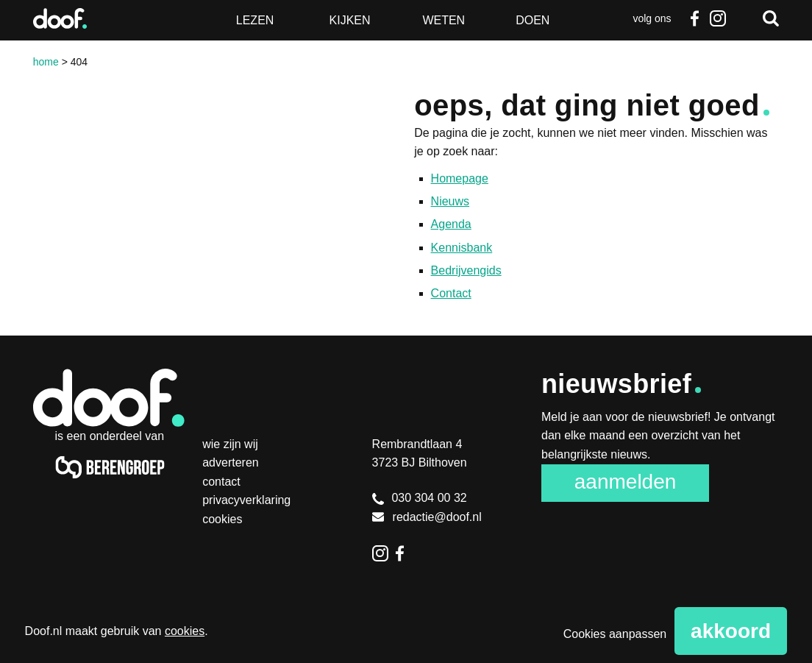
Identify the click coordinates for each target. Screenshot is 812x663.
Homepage (460, 178)
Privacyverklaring (246, 500)
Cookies (222, 519)
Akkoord (731, 631)
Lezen (255, 20)
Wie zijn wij (230, 444)
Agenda (451, 224)
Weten (444, 20)
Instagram (718, 18)
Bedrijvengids (466, 270)
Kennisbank (462, 248)
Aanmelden (626, 482)
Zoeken (771, 18)
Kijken (350, 20)
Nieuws (450, 201)
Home (46, 62)
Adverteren (231, 462)
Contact (451, 293)
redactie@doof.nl (427, 517)
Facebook (694, 18)
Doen (533, 20)
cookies (185, 631)
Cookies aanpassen (615, 634)
